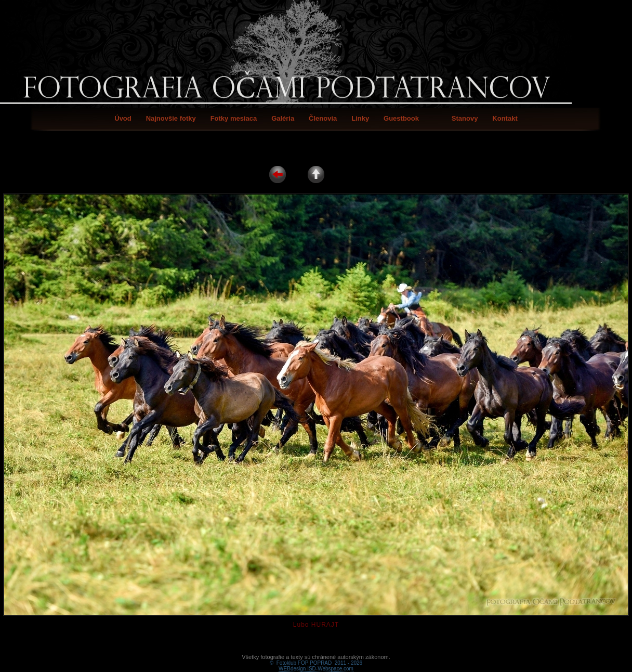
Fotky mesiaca (234, 118)
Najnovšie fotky (171, 118)
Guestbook (401, 118)
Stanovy (465, 118)
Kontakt (505, 118)
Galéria (283, 118)
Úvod (123, 118)
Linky (360, 118)
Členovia (323, 118)
